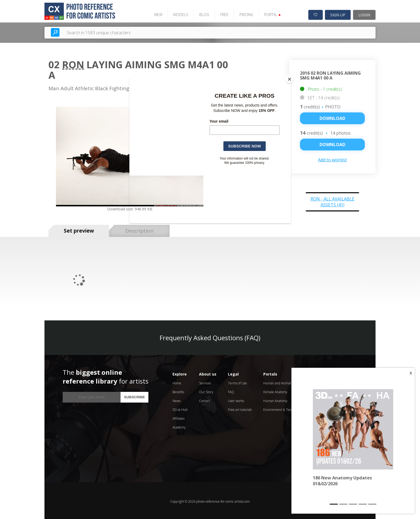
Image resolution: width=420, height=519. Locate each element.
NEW (154, 13)
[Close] (290, 79)
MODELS (176, 13)
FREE (220, 13)
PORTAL (268, 13)
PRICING (242, 13)
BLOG (200, 13)
